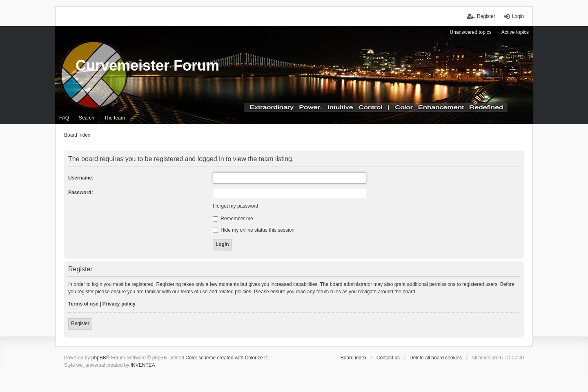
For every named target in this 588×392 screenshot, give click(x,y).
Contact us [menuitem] (388, 358)
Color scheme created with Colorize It (226, 358)
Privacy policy (119, 304)
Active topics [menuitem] (515, 32)
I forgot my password (235, 206)
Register (80, 323)
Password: (81, 193)
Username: (81, 178)
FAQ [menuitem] (64, 118)
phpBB (99, 358)
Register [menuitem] (486, 16)
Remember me (233, 219)
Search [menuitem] (87, 118)
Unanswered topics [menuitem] (471, 32)
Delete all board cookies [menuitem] (436, 358)
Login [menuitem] (518, 16)
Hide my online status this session (254, 230)
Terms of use (83, 304)
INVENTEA (143, 365)
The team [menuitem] (115, 118)
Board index (354, 358)
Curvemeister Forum (147, 65)
